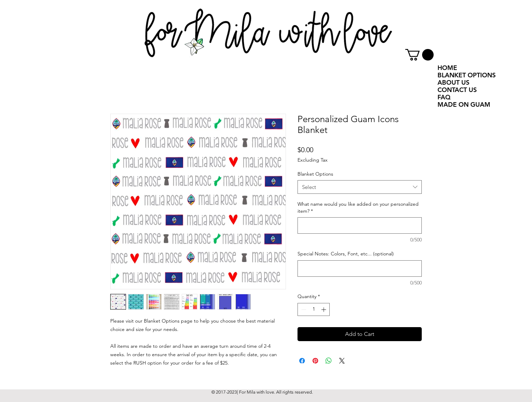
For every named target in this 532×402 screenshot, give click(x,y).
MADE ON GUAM (464, 104)
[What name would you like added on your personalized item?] (360, 225)
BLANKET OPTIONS (467, 75)
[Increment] (324, 309)
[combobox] (360, 187)
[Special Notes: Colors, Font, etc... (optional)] (360, 269)
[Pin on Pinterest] (315, 361)
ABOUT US (453, 82)
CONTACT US (457, 90)
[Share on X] (342, 361)
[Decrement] (303, 309)
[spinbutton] (314, 309)
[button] (419, 55)
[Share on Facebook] (302, 361)
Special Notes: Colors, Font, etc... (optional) (346, 254)
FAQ (444, 97)
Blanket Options (315, 174)
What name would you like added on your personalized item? (358, 207)
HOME (447, 68)
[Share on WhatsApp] (329, 361)
